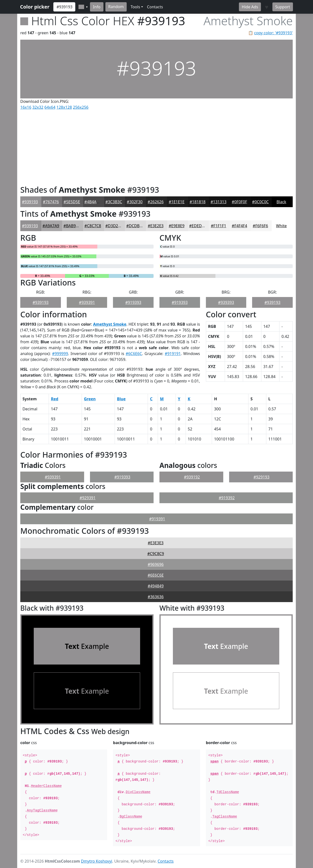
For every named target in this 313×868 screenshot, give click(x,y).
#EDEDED (198, 226)
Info (97, 7)
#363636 (156, 597)
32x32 (38, 107)
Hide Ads (250, 7)
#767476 (51, 202)
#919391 (157, 519)
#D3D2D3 (114, 226)
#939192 (192, 477)
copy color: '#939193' (273, 33)
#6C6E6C (134, 354)
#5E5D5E (72, 202)
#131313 (218, 202)
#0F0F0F (240, 202)
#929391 (87, 498)
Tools (135, 7)
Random (116, 7)
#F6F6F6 (261, 226)
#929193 (262, 477)
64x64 (50, 107)
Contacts (155, 7)
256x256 (81, 107)
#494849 (156, 586)
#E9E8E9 (177, 226)
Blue (121, 399)
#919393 (133, 302)
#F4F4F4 (240, 226)
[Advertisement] (156, 146)
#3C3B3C (114, 202)
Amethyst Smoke (110, 324)
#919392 (227, 498)
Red (55, 399)
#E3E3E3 (156, 543)
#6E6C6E (156, 575)
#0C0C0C (260, 202)
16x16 (26, 107)
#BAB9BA (72, 226)
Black (281, 202)
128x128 (64, 107)
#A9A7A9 (51, 226)
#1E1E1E (177, 202)
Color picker (35, 7)
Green (90, 399)
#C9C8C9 (156, 554)
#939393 (226, 302)
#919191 (173, 354)
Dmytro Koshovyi (97, 861)
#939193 (30, 202)
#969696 (156, 564)
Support (283, 7)
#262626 (156, 202)
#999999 (60, 354)
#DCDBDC (135, 226)
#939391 (87, 302)
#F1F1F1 (218, 226)
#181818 (197, 202)
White (281, 226)
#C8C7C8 (93, 226)
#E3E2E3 (156, 226)
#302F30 (135, 202)
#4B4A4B (93, 202)
